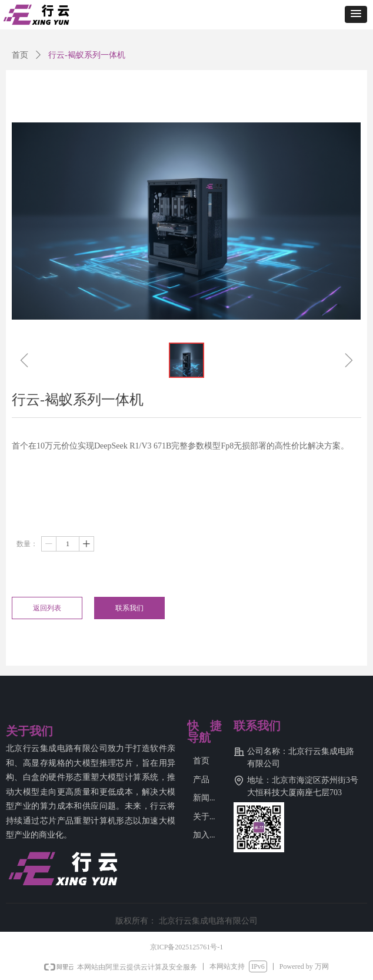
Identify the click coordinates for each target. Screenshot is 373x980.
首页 (20, 55)
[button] (356, 14)
